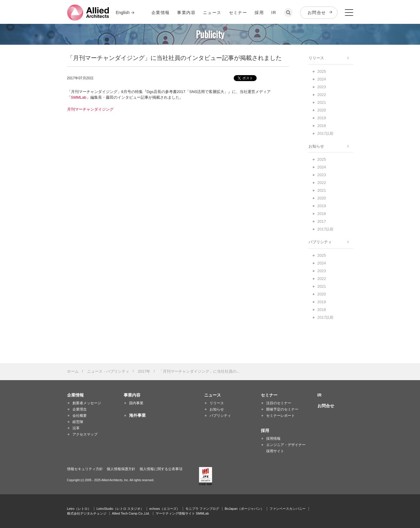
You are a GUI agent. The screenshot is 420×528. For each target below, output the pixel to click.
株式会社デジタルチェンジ (87, 513)
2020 (322, 110)
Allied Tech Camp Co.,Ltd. (131, 513)
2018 (322, 126)
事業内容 (186, 13)
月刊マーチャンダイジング (90, 109)
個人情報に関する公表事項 (161, 469)
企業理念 (80, 409)
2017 (322, 221)
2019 (322, 118)
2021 (322, 102)
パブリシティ (320, 242)
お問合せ (317, 13)
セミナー (238, 13)
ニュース (212, 13)
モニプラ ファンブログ (202, 509)
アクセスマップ (85, 434)
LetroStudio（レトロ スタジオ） (120, 509)
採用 (259, 13)
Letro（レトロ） (79, 509)
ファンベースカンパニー (288, 509)
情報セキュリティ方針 (85, 469)
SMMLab (79, 97)
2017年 (144, 371)
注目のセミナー (279, 403)
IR (274, 13)
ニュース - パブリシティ (108, 371)
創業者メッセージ (87, 403)
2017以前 (326, 133)
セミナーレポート (280, 416)
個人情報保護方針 (121, 469)
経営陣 (78, 422)
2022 (322, 95)
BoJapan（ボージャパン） (244, 509)
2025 (322, 71)
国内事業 (136, 403)
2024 (322, 79)
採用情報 (273, 439)
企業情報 (161, 13)
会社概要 (80, 416)
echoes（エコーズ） (164, 509)
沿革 (76, 428)
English (123, 13)
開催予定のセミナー (282, 409)
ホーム (73, 371)
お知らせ (316, 146)
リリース (316, 58)
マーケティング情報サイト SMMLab (182, 513)
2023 (322, 87)
